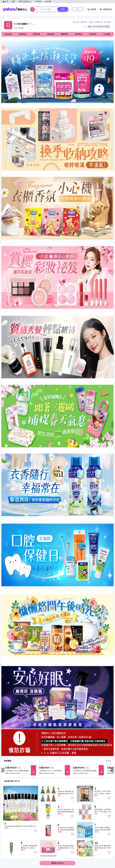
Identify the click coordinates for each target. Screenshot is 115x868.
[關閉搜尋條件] (36, 9)
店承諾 (91, 22)
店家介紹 (76, 22)
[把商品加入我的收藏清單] (35, 831)
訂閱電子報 (99, 22)
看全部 (108, 761)
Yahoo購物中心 (15, 9)
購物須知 (84, 22)
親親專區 (79, 34)
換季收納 (22, 34)
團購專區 (65, 34)
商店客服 (107, 22)
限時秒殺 (36, 34)
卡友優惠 (107, 34)
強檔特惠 (51, 34)
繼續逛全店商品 (57, 863)
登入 (78, 9)
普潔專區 (93, 34)
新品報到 (8, 34)
